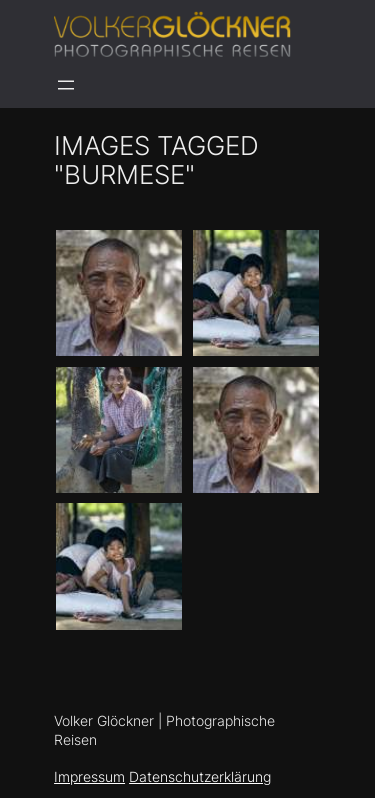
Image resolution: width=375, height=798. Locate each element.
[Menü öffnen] (66, 85)
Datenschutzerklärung (200, 776)
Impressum (89, 776)
